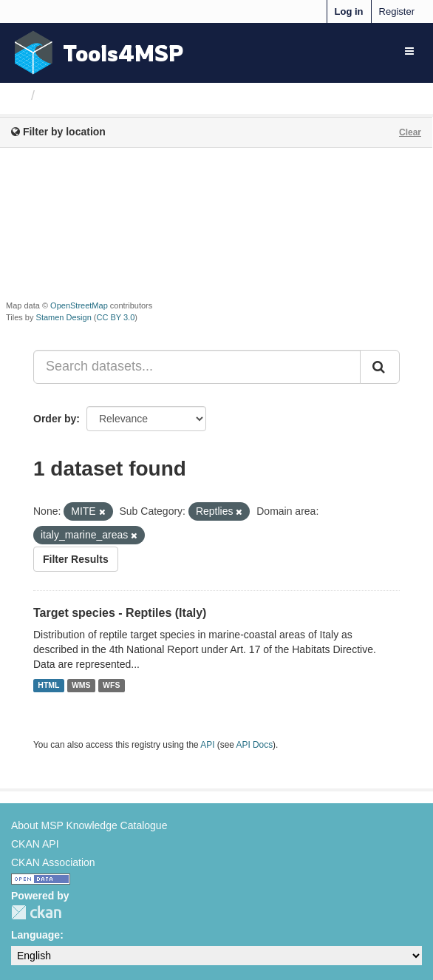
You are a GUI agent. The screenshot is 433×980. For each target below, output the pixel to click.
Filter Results (76, 559)
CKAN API (35, 844)
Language (35, 935)
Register (397, 11)
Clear (410, 132)
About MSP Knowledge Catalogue (89, 825)
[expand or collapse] (409, 51)
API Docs (255, 745)
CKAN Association (53, 862)
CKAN (36, 912)
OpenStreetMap (79, 305)
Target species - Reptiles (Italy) (120, 613)
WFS (111, 686)
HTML (48, 686)
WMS (81, 686)
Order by (55, 419)
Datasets (70, 95)
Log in (349, 11)
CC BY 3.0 (116, 317)
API (207, 745)
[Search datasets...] (197, 367)
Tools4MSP (123, 53)
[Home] (17, 95)
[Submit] (380, 367)
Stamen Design (64, 317)
